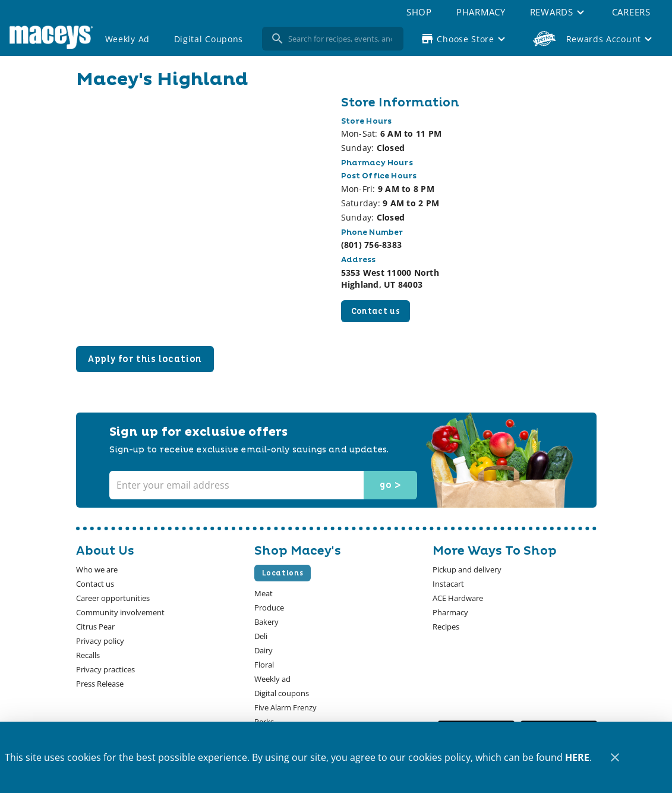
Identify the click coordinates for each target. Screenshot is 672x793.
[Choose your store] (464, 39)
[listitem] (97, 569)
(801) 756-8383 (372, 245)
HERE (577, 757)
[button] (559, 12)
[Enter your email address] (262, 485)
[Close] (615, 758)
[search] (341, 39)
